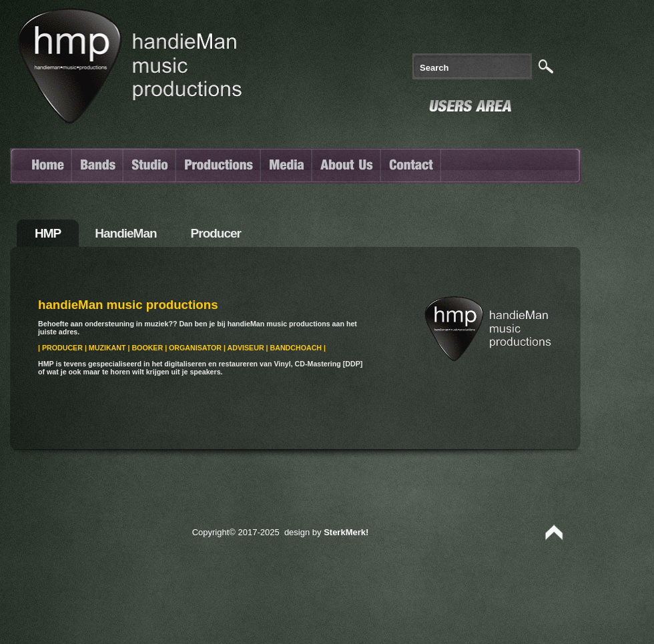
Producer (216, 233)
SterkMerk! (346, 532)
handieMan (125, 233)
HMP (48, 233)
